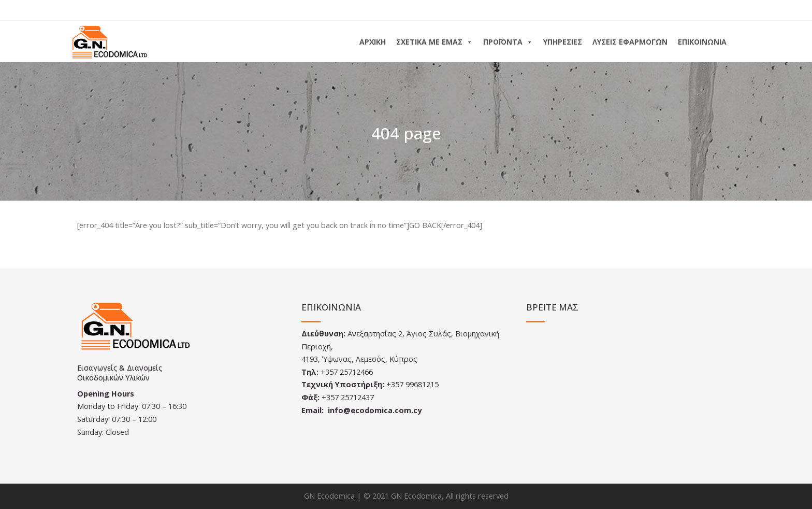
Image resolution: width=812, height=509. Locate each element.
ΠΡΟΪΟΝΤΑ (508, 42)
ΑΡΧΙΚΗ (373, 42)
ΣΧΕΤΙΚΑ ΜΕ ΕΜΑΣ (434, 42)
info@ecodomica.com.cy (375, 410)
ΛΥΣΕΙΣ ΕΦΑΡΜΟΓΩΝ (630, 42)
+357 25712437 (348, 397)
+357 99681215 (412, 384)
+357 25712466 (347, 372)
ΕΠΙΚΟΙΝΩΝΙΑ (702, 42)
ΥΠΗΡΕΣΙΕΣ (563, 42)
